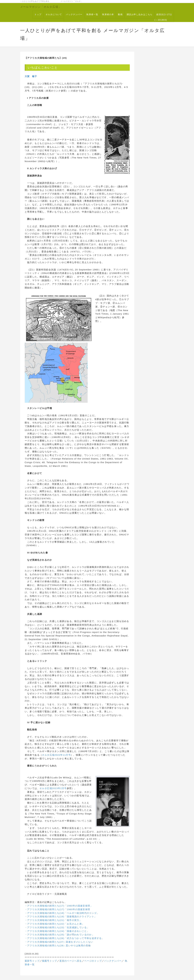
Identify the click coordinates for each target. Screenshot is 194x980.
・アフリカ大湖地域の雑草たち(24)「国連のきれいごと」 (57, 931)
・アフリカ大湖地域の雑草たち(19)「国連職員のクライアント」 (61, 916)
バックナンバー (74, 14)
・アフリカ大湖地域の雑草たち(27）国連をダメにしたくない (59, 942)
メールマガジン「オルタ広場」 (41, 7)
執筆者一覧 (92, 14)
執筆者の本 (108, 14)
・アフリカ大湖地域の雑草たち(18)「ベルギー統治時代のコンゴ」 (62, 913)
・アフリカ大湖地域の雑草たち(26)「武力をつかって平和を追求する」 (64, 938)
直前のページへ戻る (71, 961)
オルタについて (54, 14)
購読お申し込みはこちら (140, 14)
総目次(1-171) (164, 14)
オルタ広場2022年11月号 (56, 755)
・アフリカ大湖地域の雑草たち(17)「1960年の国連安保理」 (59, 906)
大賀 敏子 (31, 76)
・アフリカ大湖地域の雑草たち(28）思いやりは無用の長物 (58, 945)
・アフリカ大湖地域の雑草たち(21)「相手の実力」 (53, 920)
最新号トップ (32, 961)
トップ (38, 14)
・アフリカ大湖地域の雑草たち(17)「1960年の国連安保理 (57, 909)
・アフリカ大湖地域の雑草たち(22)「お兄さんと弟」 (54, 924)
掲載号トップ (49, 961)
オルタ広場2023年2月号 (53, 788)
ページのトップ (93, 961)
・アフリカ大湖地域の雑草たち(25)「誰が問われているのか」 (59, 935)
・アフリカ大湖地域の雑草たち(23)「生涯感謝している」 (57, 927)
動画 (120, 14)
